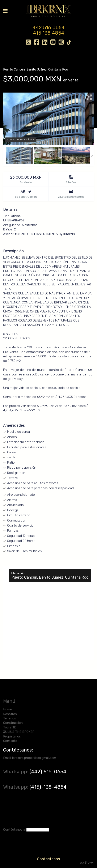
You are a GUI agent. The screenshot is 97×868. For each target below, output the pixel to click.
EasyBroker (86, 863)
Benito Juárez (37, 69)
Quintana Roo (58, 69)
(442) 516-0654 (49, 772)
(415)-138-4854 (48, 787)
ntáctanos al (16, 830)
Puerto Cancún (14, 69)
